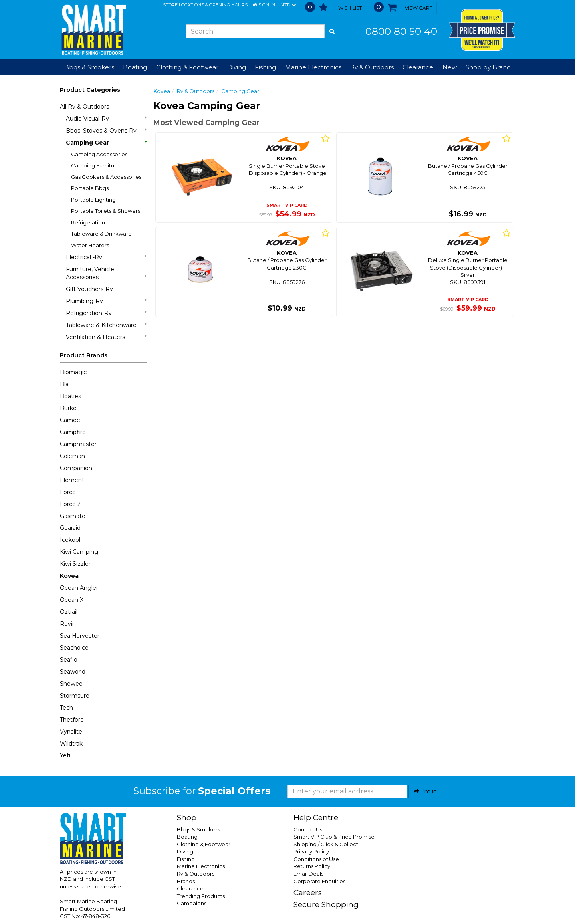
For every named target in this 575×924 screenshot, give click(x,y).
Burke (68, 408)
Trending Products (201, 896)
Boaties (70, 396)
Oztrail (69, 612)
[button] (264, 5)
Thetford (72, 720)
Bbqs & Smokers (89, 67)
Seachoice (74, 648)
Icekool (70, 540)
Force (68, 492)
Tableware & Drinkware (101, 234)
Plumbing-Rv (106, 301)
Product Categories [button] (90, 90)
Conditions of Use (316, 859)
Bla (64, 384)
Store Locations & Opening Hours (205, 5)
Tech (66, 708)
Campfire (73, 432)
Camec (70, 420)
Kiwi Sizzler (75, 564)
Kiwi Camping (79, 552)
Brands (186, 881)
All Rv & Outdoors (84, 107)
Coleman (72, 456)
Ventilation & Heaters (106, 337)
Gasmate (73, 516)
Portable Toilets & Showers (106, 211)
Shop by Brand (488, 67)
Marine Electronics (201, 866)
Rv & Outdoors (196, 91)
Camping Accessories (99, 154)
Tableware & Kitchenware (106, 325)
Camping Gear (106, 143)
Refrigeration (88, 222)
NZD (288, 5)
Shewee (71, 684)
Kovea (69, 576)
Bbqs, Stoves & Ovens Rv (106, 130)
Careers (308, 893)
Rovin (68, 624)
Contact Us (308, 829)
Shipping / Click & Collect (326, 844)
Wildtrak (71, 744)
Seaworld (73, 672)
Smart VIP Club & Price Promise (334, 837)
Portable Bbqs (90, 188)
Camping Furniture (95, 165)
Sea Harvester (80, 636)
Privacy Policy (311, 851)
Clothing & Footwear (204, 844)
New (450, 67)
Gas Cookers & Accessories (106, 177)
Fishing (186, 859)
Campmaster (78, 444)
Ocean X (72, 600)
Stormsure (75, 696)
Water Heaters (90, 245)
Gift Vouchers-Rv (89, 289)
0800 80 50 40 (401, 31)
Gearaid (70, 528)
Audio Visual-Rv (106, 118)
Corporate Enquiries (319, 881)
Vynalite (71, 732)
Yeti (65, 755)
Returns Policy (312, 866)
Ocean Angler (79, 588)
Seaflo (69, 660)
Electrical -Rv (106, 257)
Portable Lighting (93, 200)
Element (72, 480)
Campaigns (192, 903)
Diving (185, 851)
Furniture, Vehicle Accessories (106, 273)
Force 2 (70, 504)
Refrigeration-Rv (106, 313)
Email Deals (308, 874)
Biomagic (73, 372)
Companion (76, 468)
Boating (187, 837)
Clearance (418, 67)
